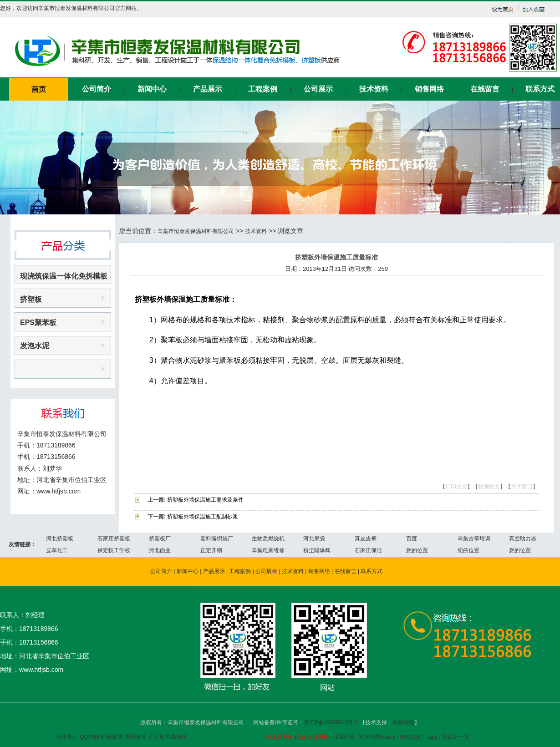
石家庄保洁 (368, 550)
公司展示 (318, 89)
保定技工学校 (114, 550)
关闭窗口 (522, 487)
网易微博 (176, 737)
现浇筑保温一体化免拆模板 (64, 276)
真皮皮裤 (366, 539)
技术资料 (374, 89)
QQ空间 (89, 737)
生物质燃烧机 (268, 539)
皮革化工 (57, 550)
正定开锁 (211, 550)
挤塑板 (31, 299)
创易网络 (403, 722)
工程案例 (263, 89)
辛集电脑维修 (268, 550)
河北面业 (160, 550)
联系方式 (540, 89)
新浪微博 (112, 737)
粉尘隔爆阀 (317, 550)
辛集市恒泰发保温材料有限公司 (196, 231)
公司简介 (97, 89)
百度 (412, 539)
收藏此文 (489, 487)
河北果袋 (314, 539)
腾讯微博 (135, 737)
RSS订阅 (410, 737)
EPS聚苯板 (38, 323)
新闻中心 (152, 89)
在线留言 (485, 89)
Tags (432, 737)
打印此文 (456, 487)
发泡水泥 (35, 346)
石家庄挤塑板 (114, 539)
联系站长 (344, 737)
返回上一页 (456, 737)
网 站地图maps (377, 737)
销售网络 (429, 89)
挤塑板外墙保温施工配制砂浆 (203, 517)
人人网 (156, 737)
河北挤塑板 (60, 539)
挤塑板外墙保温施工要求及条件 (205, 500)
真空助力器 (523, 539)
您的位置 (417, 550)
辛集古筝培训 (474, 539)
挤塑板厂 (160, 539)
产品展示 (208, 89)
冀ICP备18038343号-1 (332, 722)
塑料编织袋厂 (217, 539)
